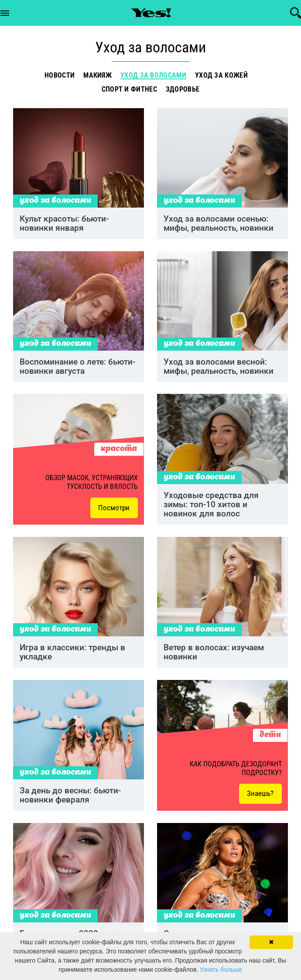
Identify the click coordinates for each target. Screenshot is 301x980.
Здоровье (183, 90)
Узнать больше (221, 970)
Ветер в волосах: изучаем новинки (214, 657)
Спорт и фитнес (129, 90)
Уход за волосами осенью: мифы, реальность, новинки (219, 225)
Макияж (97, 76)
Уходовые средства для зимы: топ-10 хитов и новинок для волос (211, 508)
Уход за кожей (221, 76)
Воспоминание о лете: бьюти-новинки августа (77, 369)
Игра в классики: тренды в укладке (72, 657)
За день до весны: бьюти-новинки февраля (70, 801)
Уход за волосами (153, 76)
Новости (60, 76)
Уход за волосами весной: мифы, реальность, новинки (219, 369)
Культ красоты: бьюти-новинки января (64, 225)
